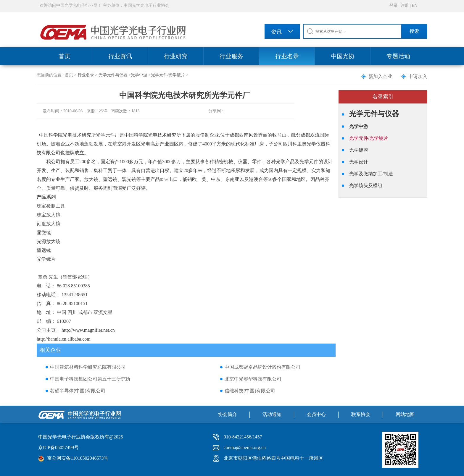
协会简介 (228, 414)
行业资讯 (120, 56)
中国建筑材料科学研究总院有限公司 (88, 367)
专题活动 (398, 56)
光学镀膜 (359, 150)
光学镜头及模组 (366, 186)
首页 (65, 56)
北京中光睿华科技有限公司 (253, 379)
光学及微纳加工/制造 (371, 174)
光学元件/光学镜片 (168, 75)
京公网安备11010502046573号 (78, 458)
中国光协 (343, 56)
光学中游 (139, 75)
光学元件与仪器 (113, 75)
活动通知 (272, 414)
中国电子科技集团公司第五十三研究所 (90, 379)
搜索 (414, 31)
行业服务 (231, 56)
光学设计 (359, 162)
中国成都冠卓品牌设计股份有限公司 (262, 367)
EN (414, 5)
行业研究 (176, 56)
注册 (405, 5)
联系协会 (361, 414)
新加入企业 (380, 76)
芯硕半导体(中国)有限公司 (78, 391)
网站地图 (405, 414)
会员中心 (316, 414)
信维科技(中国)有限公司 (250, 391)
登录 (394, 5)
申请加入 (418, 76)
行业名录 (287, 56)
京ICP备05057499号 (58, 447)
